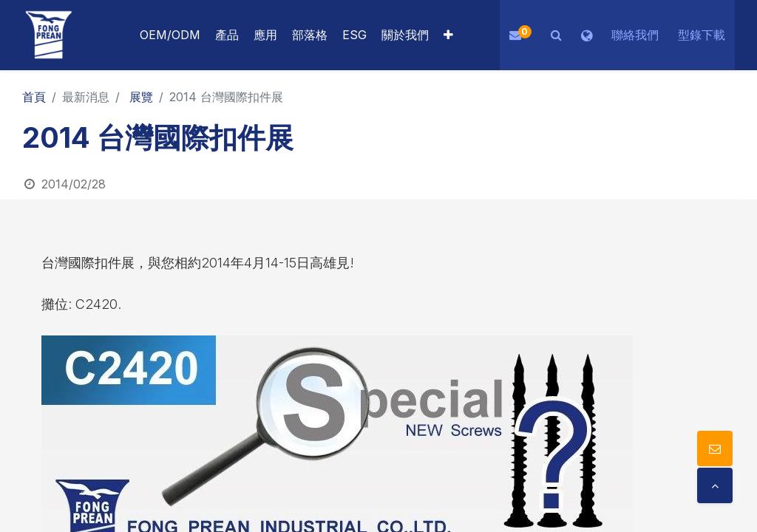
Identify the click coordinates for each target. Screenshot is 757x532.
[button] (448, 35)
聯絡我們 (635, 35)
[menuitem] (265, 35)
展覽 (141, 97)
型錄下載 (702, 35)
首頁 (34, 97)
